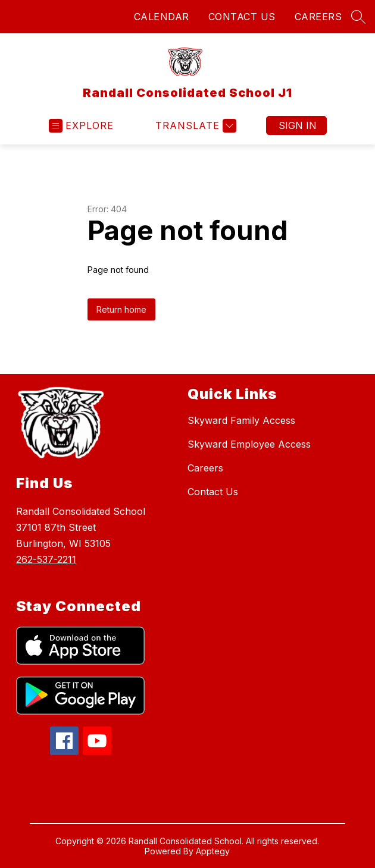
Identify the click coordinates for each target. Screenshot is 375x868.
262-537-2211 (46, 559)
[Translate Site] (194, 126)
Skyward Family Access (241, 420)
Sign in (298, 125)
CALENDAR (162, 17)
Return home (121, 309)
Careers (205, 468)
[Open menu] (81, 126)
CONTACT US (242, 17)
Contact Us (213, 492)
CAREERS (318, 17)
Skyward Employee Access (249, 444)
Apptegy (213, 851)
